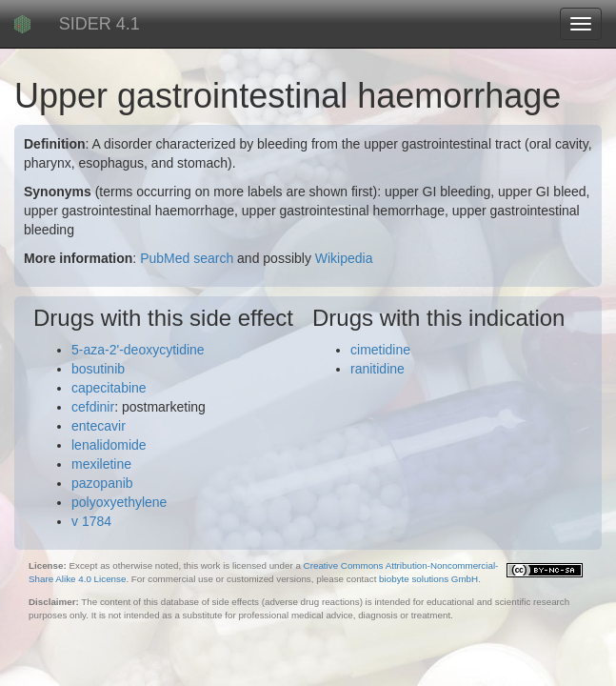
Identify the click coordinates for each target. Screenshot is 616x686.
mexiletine (101, 464)
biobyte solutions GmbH (428, 579)
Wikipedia (344, 258)
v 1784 (91, 521)
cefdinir (93, 407)
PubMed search (187, 258)
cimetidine (380, 350)
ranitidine (378, 369)
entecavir (99, 426)
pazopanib (102, 483)
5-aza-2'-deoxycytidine (138, 350)
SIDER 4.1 (99, 24)
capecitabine (109, 388)
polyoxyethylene (119, 502)
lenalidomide (109, 445)
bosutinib (98, 369)
